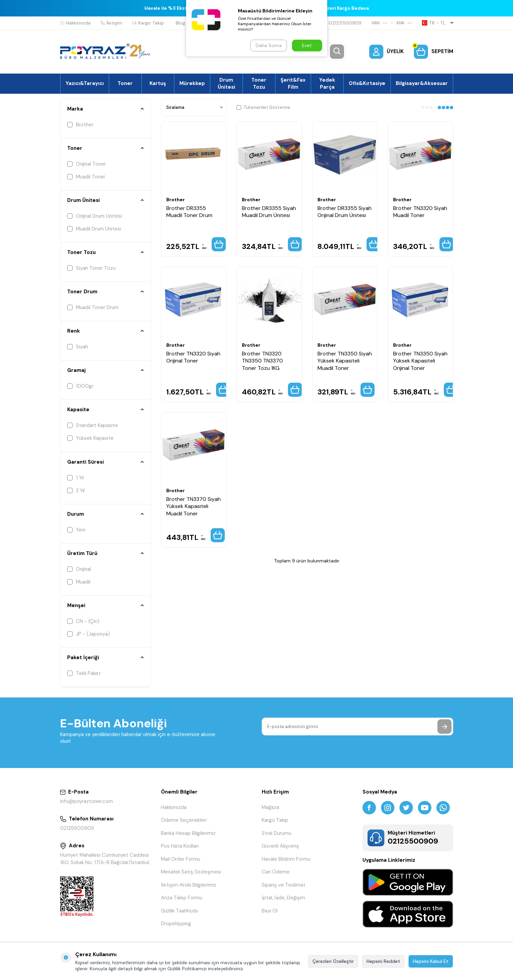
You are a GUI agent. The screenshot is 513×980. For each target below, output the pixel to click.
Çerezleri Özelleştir (333, 961)
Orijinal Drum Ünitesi (95, 216)
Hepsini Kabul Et (431, 961)
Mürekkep (192, 83)
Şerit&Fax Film (293, 83)
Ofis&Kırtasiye (367, 83)
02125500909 (342, 23)
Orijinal (79, 569)
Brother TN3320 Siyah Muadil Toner (420, 212)
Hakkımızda (75, 23)
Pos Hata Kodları (180, 846)
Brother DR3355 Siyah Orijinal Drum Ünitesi (345, 212)
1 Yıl (75, 478)
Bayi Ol (270, 911)
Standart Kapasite (93, 425)
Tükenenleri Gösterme (263, 107)
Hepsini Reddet (383, 961)
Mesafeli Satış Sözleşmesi (191, 872)
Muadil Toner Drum (93, 307)
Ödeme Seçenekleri (184, 820)
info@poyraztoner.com (87, 801)
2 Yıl (76, 491)
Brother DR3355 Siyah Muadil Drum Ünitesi (269, 212)
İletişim (112, 23)
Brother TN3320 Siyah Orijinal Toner (193, 357)
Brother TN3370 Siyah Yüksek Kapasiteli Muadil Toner (194, 506)
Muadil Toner (86, 177)
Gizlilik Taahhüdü (180, 911)
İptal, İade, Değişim (283, 898)
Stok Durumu (276, 833)
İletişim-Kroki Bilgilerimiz (189, 885)
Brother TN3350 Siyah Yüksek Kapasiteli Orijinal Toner (420, 361)
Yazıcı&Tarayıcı (85, 83)
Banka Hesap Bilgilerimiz (188, 833)
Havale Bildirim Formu (286, 859)
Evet (307, 45)
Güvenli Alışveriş (280, 846)
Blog (180, 23)
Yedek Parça (327, 83)
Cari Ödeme (276, 872)
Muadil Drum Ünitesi (94, 229)
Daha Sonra (269, 45)
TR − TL (438, 23)
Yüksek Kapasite (90, 438)
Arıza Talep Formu (182, 898)
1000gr (80, 386)
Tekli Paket (84, 673)
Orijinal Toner (87, 164)
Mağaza (270, 807)
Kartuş (158, 83)
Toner (125, 83)
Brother (80, 125)
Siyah (78, 347)
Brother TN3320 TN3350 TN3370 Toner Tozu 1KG (262, 361)
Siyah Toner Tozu (91, 268)
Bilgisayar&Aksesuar (422, 83)
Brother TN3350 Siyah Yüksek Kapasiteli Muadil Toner (345, 361)
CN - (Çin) (83, 621)
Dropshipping (176, 924)
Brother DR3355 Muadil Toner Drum (189, 212)
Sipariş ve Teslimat (284, 885)
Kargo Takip (148, 23)
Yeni (76, 530)
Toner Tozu (259, 83)
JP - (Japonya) (89, 634)
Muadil (79, 582)
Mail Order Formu (181, 859)
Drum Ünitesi (226, 83)
